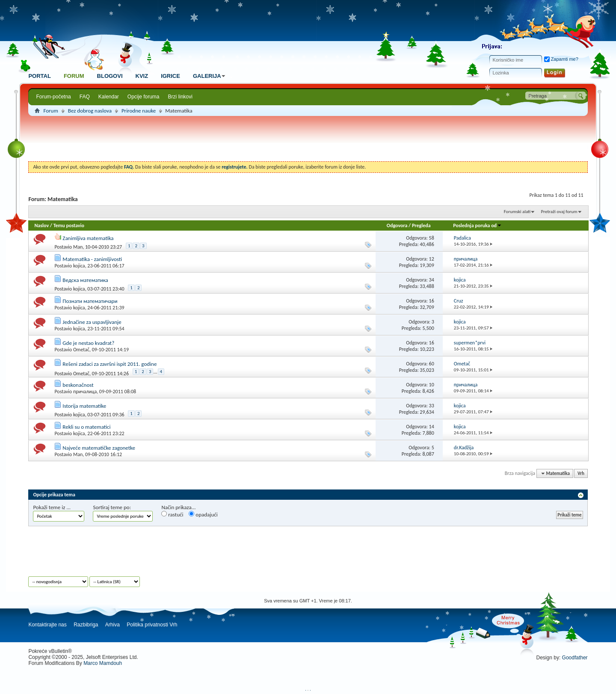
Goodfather (575, 658)
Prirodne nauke (139, 111)
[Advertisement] (308, 140)
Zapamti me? (561, 59)
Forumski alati (517, 212)
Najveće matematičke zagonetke (99, 448)
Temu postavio (69, 225)
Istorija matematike (84, 406)
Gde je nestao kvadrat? (88, 343)
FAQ (85, 97)
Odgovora (397, 225)
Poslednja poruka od (477, 225)
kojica (79, 266)
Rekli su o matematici (86, 427)
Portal (39, 76)
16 (432, 301)
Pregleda (421, 225)
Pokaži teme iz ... (52, 507)
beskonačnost (78, 385)
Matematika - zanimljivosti (92, 259)
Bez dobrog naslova (90, 111)
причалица (85, 391)
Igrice (170, 76)
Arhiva (113, 625)
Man (78, 247)
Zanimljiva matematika (88, 238)
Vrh (581, 473)
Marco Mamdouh (103, 663)
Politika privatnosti (147, 625)
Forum (74, 76)
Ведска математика (85, 280)
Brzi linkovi (180, 97)
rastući (172, 514)
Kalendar (109, 97)
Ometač (81, 350)
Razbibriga (86, 625)
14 (432, 427)
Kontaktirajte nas (47, 625)
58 (432, 238)
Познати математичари (90, 301)
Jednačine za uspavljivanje (92, 322)
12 (432, 259)
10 (432, 385)
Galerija (210, 76)
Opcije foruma (144, 97)
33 (432, 406)
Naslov (41, 225)
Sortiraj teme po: (112, 507)
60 (432, 364)
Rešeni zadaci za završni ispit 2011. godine (110, 364)
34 (432, 280)
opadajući (203, 514)
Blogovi (110, 76)
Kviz (142, 76)
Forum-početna (53, 97)
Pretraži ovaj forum (559, 212)
